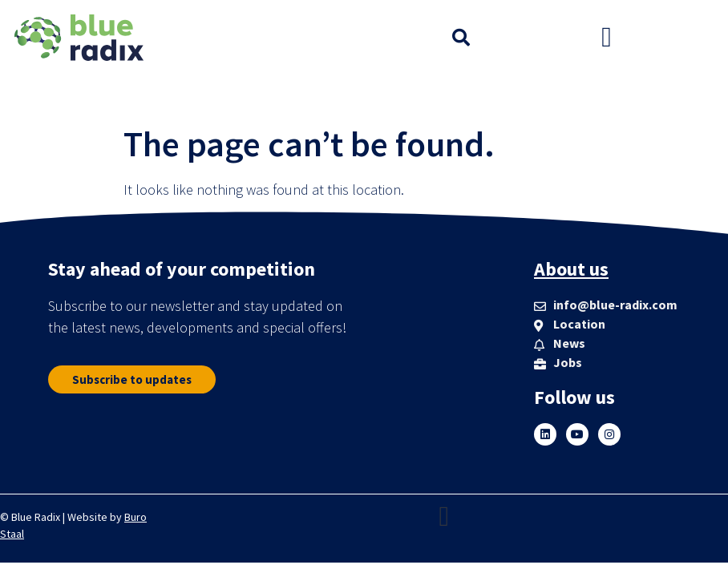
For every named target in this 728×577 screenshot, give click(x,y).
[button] (461, 38)
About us (571, 269)
